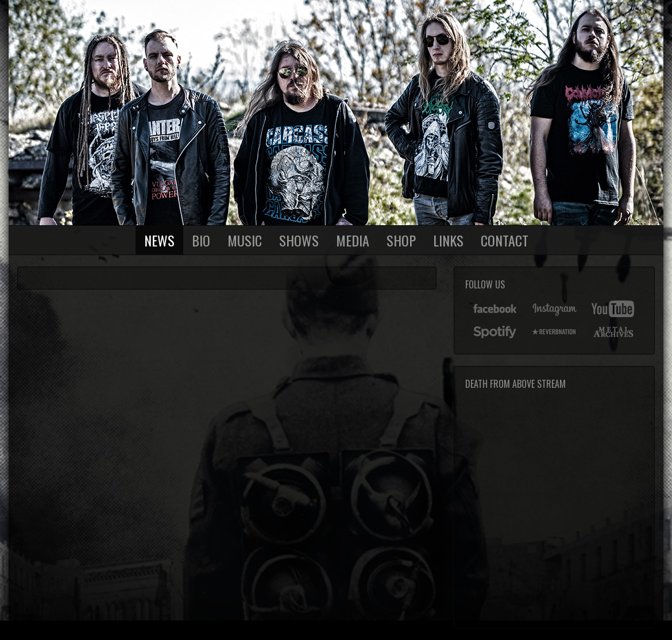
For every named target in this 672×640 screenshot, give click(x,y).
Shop (401, 240)
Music (245, 240)
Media (353, 240)
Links (448, 240)
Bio (201, 240)
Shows (299, 240)
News (159, 240)
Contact (505, 240)
